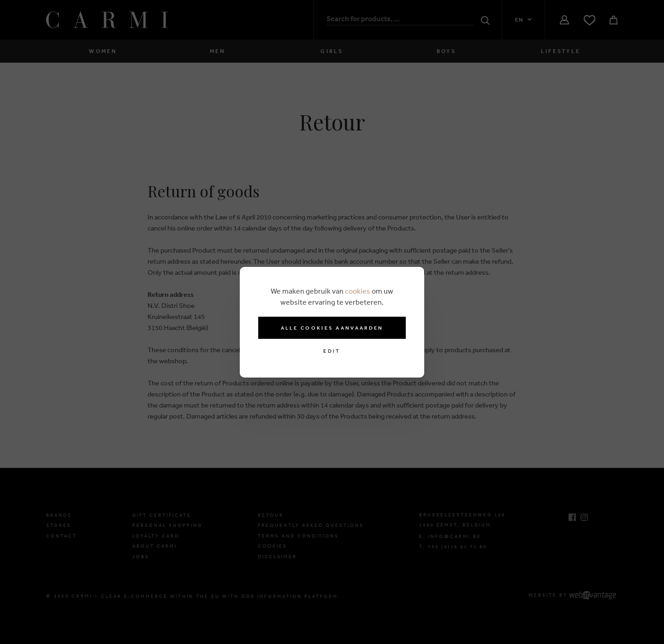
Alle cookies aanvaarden (332, 328)
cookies (358, 291)
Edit (332, 351)
